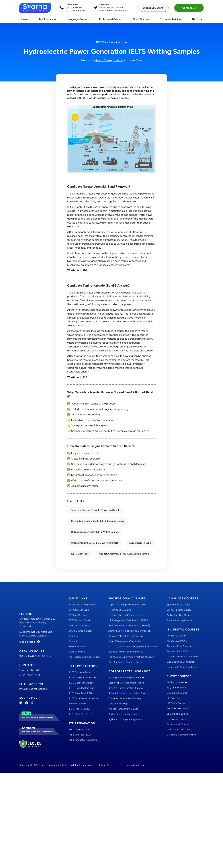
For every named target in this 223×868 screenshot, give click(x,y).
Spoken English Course (179, 605)
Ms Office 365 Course (120, 610)
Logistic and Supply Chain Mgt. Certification (131, 657)
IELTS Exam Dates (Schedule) (84, 698)
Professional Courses (111, 19)
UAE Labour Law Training (180, 729)
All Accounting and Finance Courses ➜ (128, 615)
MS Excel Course (175, 698)
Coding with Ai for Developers (182, 667)
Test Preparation (48, 19)
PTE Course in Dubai (79, 729)
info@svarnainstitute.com (33, 689)
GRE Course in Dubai (79, 626)
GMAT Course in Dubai (80, 631)
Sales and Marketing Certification (125, 636)
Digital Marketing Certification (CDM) (127, 605)
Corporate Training (170, 19)
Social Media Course (177, 724)
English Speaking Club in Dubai (84, 657)
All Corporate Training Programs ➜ (126, 678)
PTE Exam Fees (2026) (80, 735)
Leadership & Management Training (126, 683)
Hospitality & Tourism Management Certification (133, 646)
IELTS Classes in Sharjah (81, 683)
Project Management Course (123, 709)
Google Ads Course (177, 719)
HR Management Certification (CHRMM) (129, 626)
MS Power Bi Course (177, 709)
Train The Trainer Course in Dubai (125, 662)
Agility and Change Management (125, 719)
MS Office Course (176, 703)
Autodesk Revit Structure (180, 646)
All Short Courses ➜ (177, 682)
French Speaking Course (179, 620)
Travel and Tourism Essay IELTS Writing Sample (96, 510)
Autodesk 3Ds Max (176, 636)
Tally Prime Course (176, 688)
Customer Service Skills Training (125, 698)
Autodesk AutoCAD (177, 641)
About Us (197, 19)
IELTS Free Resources (79, 709)
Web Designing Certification (181, 662)
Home (25, 19)
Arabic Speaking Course (179, 615)
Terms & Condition (135, 765)
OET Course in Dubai (79, 620)
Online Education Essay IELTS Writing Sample (95, 532)
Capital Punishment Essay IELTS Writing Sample (124, 554)
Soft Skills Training (118, 704)
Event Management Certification (125, 641)
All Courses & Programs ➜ (82, 605)
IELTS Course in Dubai (140, 543)
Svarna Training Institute (109, 60)
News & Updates (77, 646)
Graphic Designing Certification (183, 657)
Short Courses (141, 19)
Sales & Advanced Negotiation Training (128, 693)
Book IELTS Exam (77, 704)
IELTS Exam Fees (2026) (81, 693)
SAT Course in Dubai (79, 610)
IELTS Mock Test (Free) (80, 714)
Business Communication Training (126, 688)
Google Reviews (77, 652)
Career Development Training (182, 735)
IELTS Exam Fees (80, 554)
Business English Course (179, 610)
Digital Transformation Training (124, 714)
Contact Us (74, 641)
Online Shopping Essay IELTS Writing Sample (95, 543)
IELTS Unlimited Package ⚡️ (83, 688)
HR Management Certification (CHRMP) (129, 620)
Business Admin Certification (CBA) (126, 652)
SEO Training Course (177, 714)
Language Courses (78, 19)
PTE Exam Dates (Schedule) (83, 740)
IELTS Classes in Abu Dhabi (82, 678)
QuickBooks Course (177, 693)
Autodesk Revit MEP (177, 651)
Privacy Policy (106, 765)
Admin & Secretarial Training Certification (129, 631)
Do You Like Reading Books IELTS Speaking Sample (98, 521)
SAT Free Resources (79, 615)
